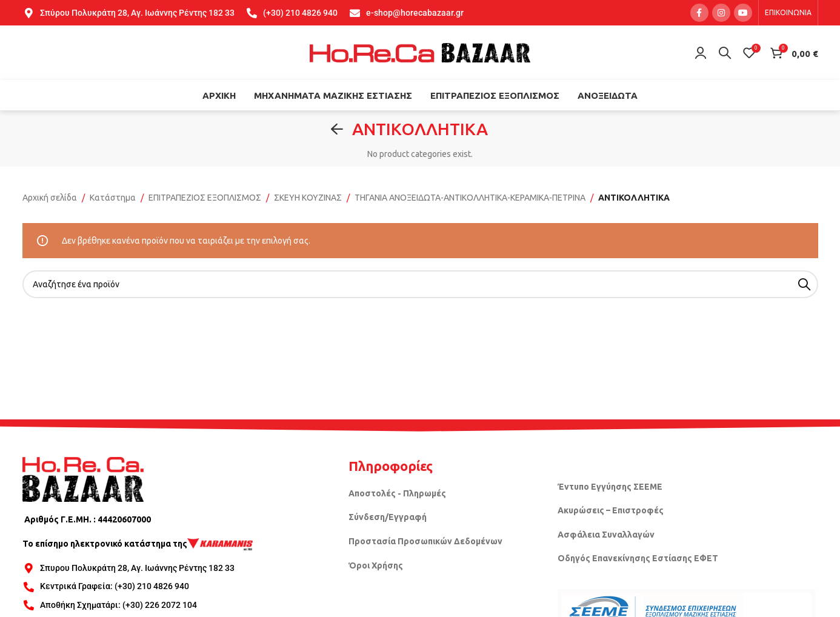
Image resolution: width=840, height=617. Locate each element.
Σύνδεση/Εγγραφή (388, 517)
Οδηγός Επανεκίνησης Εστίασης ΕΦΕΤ (638, 558)
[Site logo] (420, 52)
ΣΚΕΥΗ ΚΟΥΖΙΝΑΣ (308, 198)
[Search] (725, 53)
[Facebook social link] (699, 13)
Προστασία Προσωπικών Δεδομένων (425, 541)
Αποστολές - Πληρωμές (397, 493)
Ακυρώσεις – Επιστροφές (611, 510)
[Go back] (337, 129)
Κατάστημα (113, 198)
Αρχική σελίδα (50, 198)
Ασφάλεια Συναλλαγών (606, 535)
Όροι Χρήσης (376, 565)
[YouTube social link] (743, 13)
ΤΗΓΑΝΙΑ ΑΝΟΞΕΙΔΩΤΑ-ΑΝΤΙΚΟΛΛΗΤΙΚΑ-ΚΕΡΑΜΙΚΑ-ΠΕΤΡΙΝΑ (470, 198)
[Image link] (83, 479)
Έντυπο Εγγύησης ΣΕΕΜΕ (610, 487)
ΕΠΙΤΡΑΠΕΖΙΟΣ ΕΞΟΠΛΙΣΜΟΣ (205, 198)
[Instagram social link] (721, 13)
